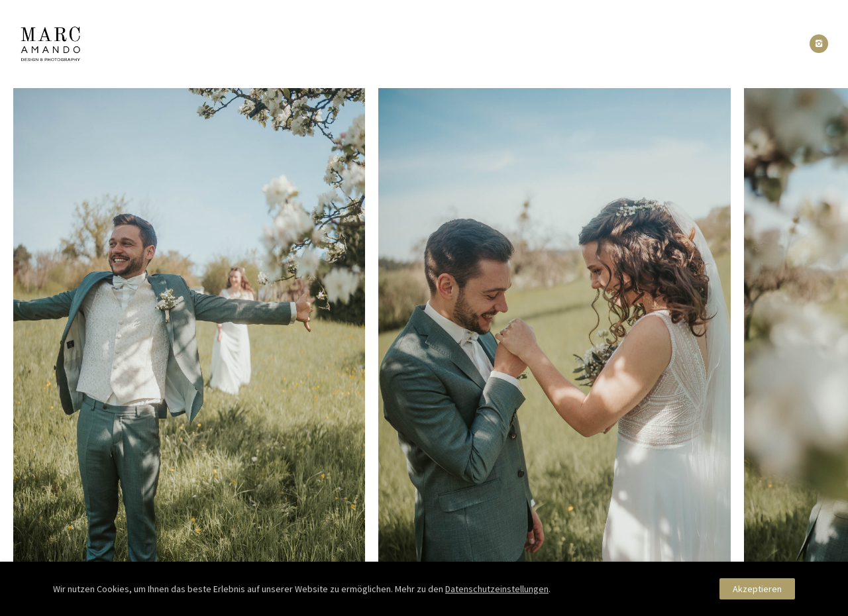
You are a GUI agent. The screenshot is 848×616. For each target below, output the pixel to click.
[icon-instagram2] (819, 44)
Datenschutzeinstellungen (497, 589)
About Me (363, 44)
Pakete (502, 44)
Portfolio (291, 44)
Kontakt (563, 44)
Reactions (435, 44)
